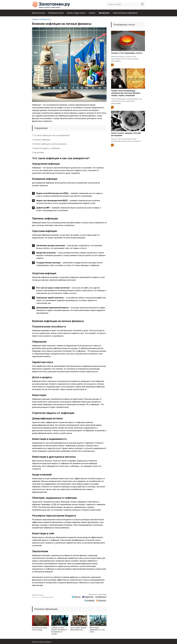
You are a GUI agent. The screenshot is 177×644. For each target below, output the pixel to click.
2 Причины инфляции (41, 140)
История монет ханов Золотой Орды (40, 629)
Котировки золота (56, 13)
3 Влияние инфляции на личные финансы (49, 144)
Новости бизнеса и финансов (125, 13)
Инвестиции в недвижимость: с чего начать (97, 630)
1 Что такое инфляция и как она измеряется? (51, 135)
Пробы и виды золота (76, 13)
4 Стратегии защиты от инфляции (46, 148)
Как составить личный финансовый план (78, 629)
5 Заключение (38, 152)
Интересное (104, 13)
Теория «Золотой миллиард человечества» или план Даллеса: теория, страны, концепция (126, 93)
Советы (92, 13)
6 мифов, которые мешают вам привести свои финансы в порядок (59, 631)
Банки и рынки (38, 13)
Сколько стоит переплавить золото (127, 53)
